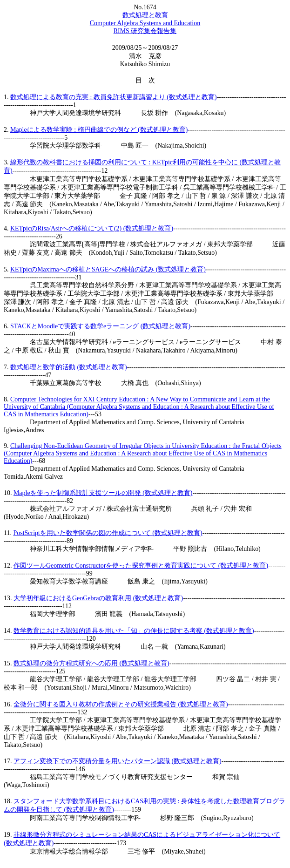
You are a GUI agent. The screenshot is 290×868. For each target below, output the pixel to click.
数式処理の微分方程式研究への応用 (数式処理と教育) (91, 663)
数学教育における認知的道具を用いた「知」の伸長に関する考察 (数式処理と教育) (134, 631)
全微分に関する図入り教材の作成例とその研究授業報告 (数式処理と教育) (121, 704)
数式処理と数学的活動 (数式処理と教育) (69, 367)
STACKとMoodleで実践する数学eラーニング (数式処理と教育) (100, 326)
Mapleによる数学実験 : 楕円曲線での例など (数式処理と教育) (99, 130)
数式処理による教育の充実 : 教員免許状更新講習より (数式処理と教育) (114, 97)
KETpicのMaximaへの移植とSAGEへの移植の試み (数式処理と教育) (108, 269)
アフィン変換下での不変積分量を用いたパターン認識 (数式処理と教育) (118, 761)
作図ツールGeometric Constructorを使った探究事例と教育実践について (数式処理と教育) (141, 566)
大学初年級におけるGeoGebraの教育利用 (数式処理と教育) (98, 598)
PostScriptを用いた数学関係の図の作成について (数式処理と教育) (108, 533)
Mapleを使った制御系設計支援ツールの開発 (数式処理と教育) (103, 493)
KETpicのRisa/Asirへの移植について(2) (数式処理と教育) (92, 228)
